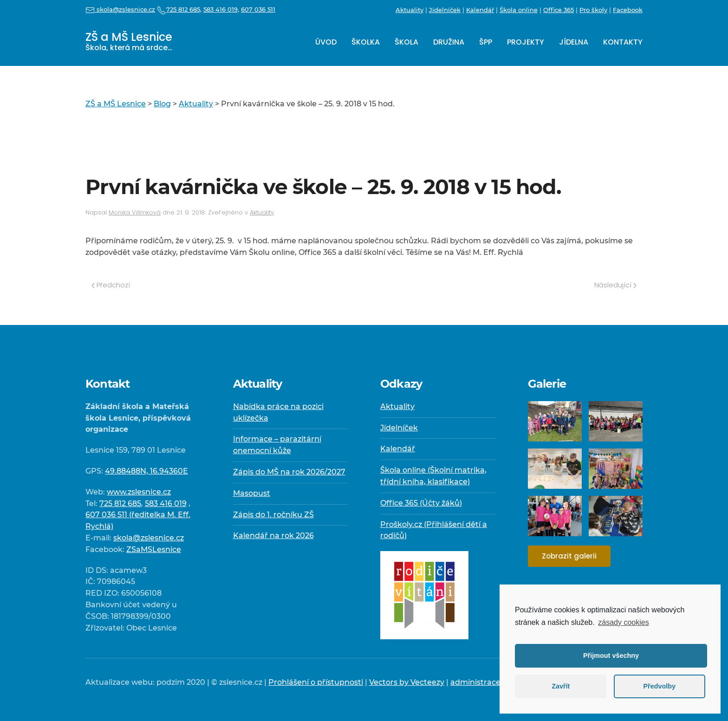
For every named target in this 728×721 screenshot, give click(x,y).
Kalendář (480, 10)
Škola (406, 42)
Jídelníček (445, 10)
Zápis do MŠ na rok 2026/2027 (289, 472)
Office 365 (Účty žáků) (421, 503)
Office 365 (559, 10)
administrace (475, 682)
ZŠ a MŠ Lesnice (129, 41)
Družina (449, 42)
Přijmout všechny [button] (611, 656)
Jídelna (574, 42)
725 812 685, (179, 9)
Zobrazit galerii (569, 556)
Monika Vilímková (135, 212)
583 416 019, (221, 9)
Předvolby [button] (659, 686)
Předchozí (111, 285)
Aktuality (409, 10)
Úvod (326, 42)
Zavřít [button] (561, 686)
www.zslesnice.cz (139, 492)
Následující (615, 285)
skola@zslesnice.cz (120, 9)
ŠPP (486, 42)
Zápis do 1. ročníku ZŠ (273, 515)
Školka (366, 42)
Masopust (252, 493)
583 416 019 (166, 503)
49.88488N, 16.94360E (146, 471)
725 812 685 (120, 503)
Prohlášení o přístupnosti (316, 682)
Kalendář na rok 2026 (273, 536)
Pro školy (593, 10)
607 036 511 (258, 9)
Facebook (628, 10)
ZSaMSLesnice (154, 549)
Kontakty (623, 42)
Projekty (526, 42)
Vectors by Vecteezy (407, 682)
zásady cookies (623, 622)
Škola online (519, 10)
